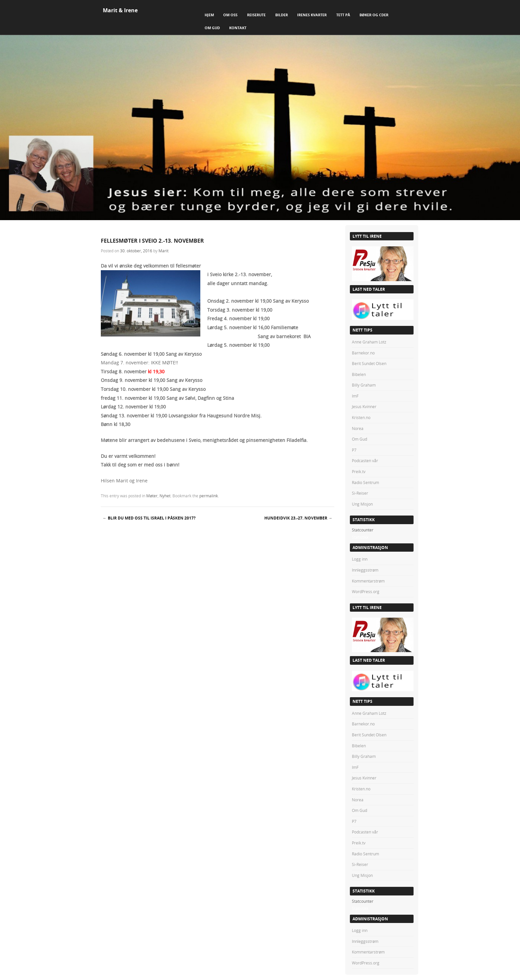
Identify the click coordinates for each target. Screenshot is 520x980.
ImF (355, 396)
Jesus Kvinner (364, 406)
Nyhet (165, 496)
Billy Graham (364, 385)
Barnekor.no (363, 353)
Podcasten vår (365, 460)
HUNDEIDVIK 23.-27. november (298, 518)
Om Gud (212, 28)
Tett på (343, 15)
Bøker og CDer (374, 15)
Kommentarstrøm (368, 581)
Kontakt (238, 28)
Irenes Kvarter (312, 15)
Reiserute (256, 15)
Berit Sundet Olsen (369, 363)
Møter (152, 496)
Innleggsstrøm (365, 570)
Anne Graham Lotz (369, 342)
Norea (358, 428)
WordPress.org (366, 591)
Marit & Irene (120, 10)
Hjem (209, 15)
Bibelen (359, 374)
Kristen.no (361, 417)
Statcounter (363, 530)
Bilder (282, 15)
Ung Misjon (362, 504)
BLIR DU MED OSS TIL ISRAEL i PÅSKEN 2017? (149, 518)
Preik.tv (359, 471)
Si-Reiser (360, 493)
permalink (209, 496)
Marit (163, 251)
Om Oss (230, 15)
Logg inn (360, 559)
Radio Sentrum (365, 482)
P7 (354, 450)
